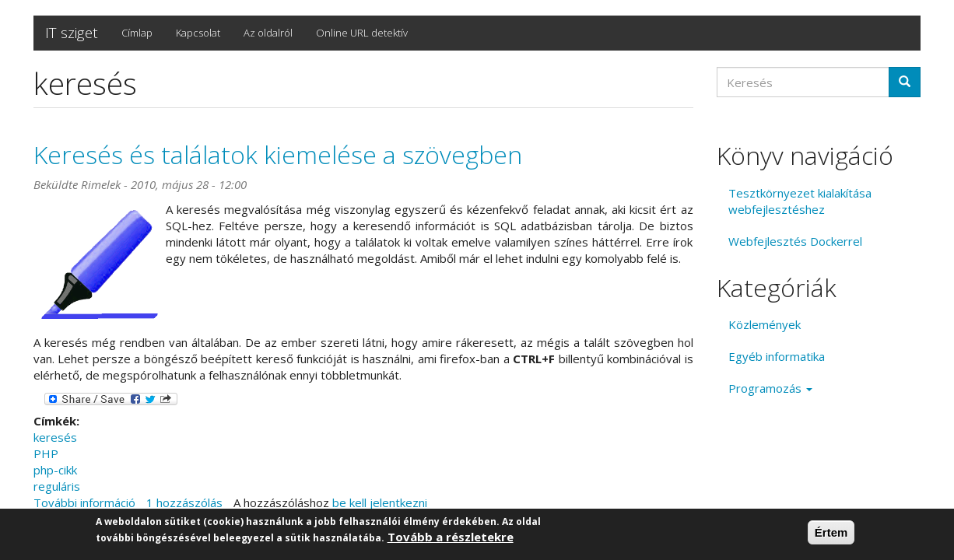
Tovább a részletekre (451, 537)
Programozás (770, 388)
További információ (84, 502)
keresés (55, 437)
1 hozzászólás (184, 502)
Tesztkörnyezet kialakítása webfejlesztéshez (800, 201)
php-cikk (55, 470)
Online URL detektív (362, 33)
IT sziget (72, 33)
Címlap (137, 33)
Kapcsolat (198, 33)
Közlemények (765, 324)
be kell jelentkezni (380, 502)
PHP (46, 453)
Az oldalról (268, 33)
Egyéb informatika (777, 356)
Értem (831, 533)
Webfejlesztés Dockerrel (795, 241)
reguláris (57, 486)
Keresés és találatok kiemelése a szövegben (278, 154)
